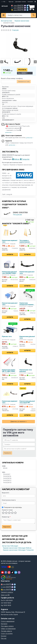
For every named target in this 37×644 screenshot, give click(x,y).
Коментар (6, 517)
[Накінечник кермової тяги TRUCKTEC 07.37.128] (10, 393)
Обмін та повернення (8, 629)
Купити (22, 70)
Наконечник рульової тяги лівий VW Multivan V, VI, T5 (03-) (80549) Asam (27, 402)
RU (4, 2)
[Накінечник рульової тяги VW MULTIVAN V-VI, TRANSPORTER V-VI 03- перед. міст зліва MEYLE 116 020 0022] (10, 264)
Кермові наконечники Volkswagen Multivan (17, 548)
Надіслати (7, 527)
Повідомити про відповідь (12, 507)
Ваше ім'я (6, 493)
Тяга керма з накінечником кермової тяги (25, 241)
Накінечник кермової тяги (10, 241)
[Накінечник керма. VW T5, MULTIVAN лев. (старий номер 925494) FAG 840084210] (10, 362)
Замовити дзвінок (7, 592)
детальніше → (9, 132)
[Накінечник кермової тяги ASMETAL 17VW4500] (10, 233)
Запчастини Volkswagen (10, 546)
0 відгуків (15, 30)
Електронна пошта (9, 500)
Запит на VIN (5, 595)
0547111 (18, 6)
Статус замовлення (8, 621)
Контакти (30, 2)
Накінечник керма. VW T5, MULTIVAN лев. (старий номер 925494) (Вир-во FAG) (10, 371)
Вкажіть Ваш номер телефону (12, 78)
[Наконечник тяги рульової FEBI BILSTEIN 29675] (27, 362)
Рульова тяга (7, 336)
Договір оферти (6, 631)
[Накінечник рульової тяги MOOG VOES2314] (27, 264)
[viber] (6, 572)
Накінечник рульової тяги (27, 272)
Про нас (11, 2)
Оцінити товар (7, 510)
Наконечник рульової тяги (10, 304)
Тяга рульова (17, 215)
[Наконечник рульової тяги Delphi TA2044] (10, 295)
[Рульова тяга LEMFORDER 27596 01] (10, 329)
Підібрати (8, 453)
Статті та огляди (7, 633)
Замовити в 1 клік (24, 82)
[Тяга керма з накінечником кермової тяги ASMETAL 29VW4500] (27, 233)
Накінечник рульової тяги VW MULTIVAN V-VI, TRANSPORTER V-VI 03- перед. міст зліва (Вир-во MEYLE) (10, 272)
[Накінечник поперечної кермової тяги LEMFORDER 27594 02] (27, 295)
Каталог (4, 636)
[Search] (33, 15)
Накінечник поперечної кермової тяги (27, 304)
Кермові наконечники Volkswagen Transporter (18, 550)
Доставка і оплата (21, 2)
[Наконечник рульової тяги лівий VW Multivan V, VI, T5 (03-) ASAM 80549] (27, 393)
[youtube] (2, 572)
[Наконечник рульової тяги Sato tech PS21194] (27, 329)
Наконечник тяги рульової (26, 371)
